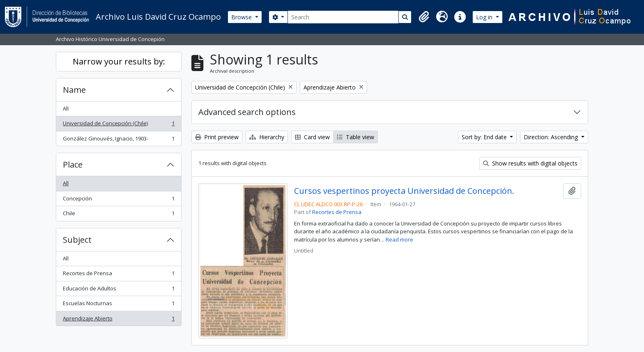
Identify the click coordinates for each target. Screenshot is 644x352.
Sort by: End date (485, 137)
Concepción (118, 200)
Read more (399, 239)
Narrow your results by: (119, 61)
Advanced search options (247, 112)
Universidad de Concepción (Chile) (118, 125)
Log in (485, 17)
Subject (77, 240)
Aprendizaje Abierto (118, 320)
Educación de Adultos (118, 290)
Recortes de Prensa (118, 275)
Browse (242, 17)
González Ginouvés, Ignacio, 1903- (118, 140)
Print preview (217, 137)
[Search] (343, 17)
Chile (118, 215)
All (66, 108)
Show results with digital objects (530, 163)
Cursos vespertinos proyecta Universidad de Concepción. (404, 191)
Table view (355, 137)
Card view (312, 137)
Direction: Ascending (552, 137)
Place (73, 164)
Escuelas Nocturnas (118, 305)
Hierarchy (267, 137)
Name (74, 90)
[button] (424, 17)
